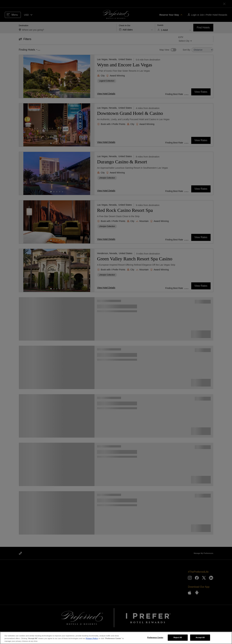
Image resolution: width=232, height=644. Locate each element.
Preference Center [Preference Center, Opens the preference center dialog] (155, 637)
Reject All (178, 637)
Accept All (200, 637)
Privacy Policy (92, 638)
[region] (116, 638)
